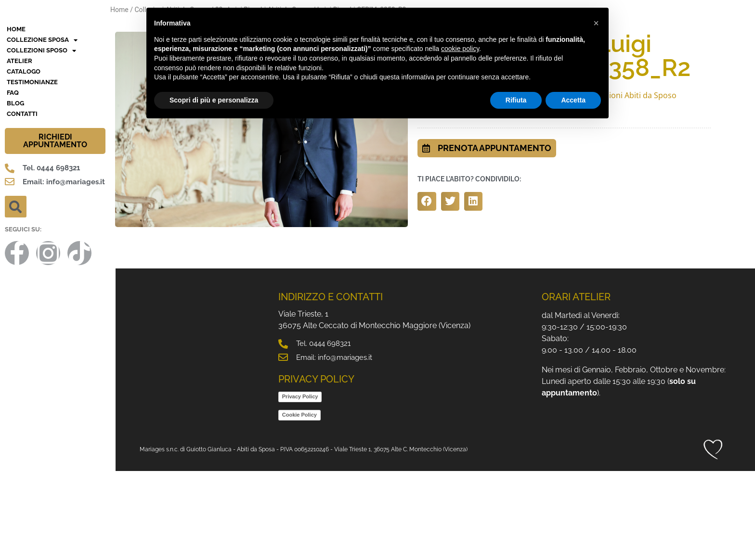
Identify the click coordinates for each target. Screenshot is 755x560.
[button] (16, 296)
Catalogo (24, 160)
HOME (16, 118)
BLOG (15, 192)
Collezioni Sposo (41, 140)
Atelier (20, 150)
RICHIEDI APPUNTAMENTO (55, 230)
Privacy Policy (300, 485)
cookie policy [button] (460, 49)
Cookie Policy (299, 504)
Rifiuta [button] (516, 100)
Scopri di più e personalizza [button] (214, 100)
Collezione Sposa (42, 129)
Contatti (22, 203)
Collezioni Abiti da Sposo (632, 95)
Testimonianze (32, 171)
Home (119, 10)
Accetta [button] (573, 100)
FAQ (13, 182)
